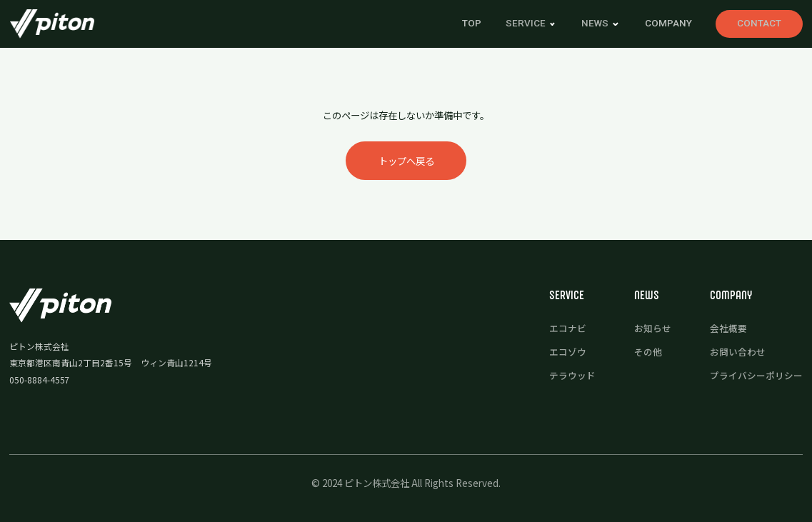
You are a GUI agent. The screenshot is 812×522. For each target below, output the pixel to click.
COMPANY (668, 24)
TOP (472, 24)
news (595, 23)
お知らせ (653, 328)
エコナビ (568, 328)
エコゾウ (568, 352)
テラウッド (572, 375)
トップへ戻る (406, 161)
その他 (648, 352)
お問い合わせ (738, 352)
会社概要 (728, 328)
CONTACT (759, 23)
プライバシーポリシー (756, 375)
